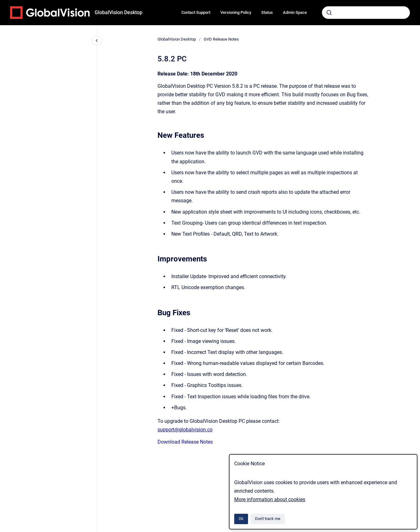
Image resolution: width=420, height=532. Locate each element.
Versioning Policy (236, 12)
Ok (241, 519)
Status (267, 12)
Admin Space (295, 12)
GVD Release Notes (221, 39)
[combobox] (366, 13)
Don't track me (268, 519)
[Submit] (329, 13)
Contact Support (196, 12)
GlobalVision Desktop (119, 12)
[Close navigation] (97, 41)
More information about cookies (270, 499)
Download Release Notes (185, 442)
